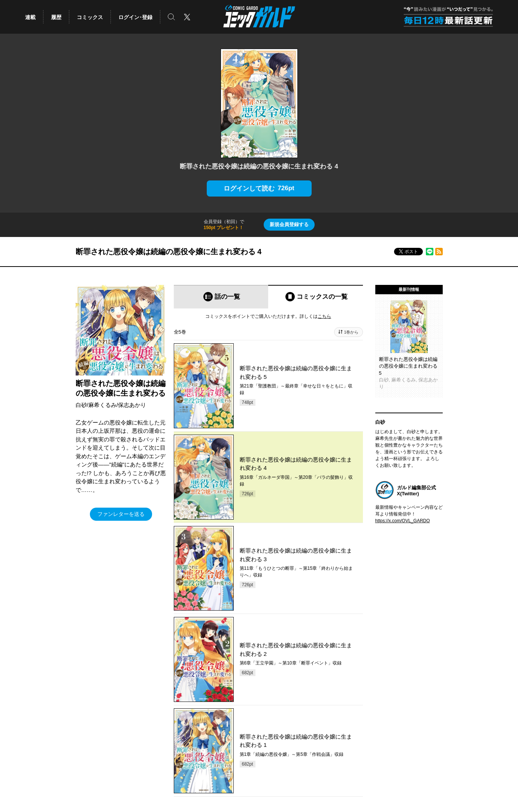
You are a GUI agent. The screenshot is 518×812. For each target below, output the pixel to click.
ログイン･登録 (135, 17)
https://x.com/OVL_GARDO (403, 521)
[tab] (221, 297)
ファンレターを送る (121, 514)
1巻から (351, 332)
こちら (324, 316)
